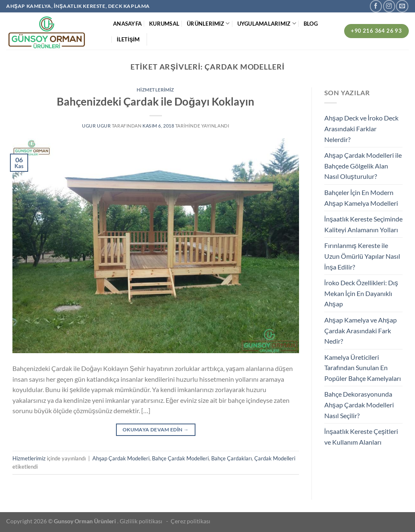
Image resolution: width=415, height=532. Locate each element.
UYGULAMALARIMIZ (267, 23)
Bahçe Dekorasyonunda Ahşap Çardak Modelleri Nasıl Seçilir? (359, 404)
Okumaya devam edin (156, 430)
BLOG (311, 24)
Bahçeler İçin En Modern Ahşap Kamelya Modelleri (361, 198)
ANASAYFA (127, 24)
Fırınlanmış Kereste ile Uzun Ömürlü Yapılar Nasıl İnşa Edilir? (362, 256)
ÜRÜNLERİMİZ (208, 23)
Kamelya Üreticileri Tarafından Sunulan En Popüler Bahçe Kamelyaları (363, 368)
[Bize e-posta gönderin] (402, 6)
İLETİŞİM (128, 39)
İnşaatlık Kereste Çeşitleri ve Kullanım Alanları (361, 437)
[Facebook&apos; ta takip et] (376, 6)
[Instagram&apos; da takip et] (389, 6)
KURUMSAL (164, 24)
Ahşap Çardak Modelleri (121, 458)
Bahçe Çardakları (232, 458)
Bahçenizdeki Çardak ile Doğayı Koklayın (156, 101)
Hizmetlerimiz (156, 90)
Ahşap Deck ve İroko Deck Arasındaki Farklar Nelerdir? (361, 128)
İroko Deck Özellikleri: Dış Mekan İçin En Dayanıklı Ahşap (361, 293)
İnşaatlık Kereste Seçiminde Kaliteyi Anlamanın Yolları (363, 224)
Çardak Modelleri (275, 458)
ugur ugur (96, 126)
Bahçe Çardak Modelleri (180, 458)
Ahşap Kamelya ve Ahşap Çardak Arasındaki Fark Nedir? (361, 330)
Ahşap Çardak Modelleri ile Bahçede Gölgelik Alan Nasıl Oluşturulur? (363, 166)
